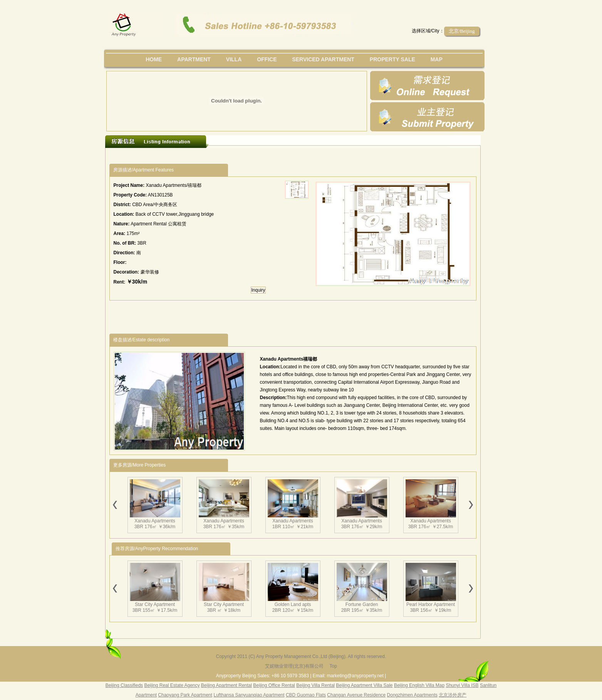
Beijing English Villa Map (419, 685)
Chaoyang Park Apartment (185, 695)
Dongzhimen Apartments (412, 695)
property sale (392, 59)
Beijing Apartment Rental (226, 685)
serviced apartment (323, 59)
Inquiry (258, 290)
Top (333, 666)
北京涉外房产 (453, 695)
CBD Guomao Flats (306, 695)
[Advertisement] (251, 156)
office (267, 59)
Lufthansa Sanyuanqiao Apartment (249, 695)
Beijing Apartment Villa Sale (364, 685)
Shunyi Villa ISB (462, 685)
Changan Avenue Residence (356, 695)
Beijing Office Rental (274, 685)
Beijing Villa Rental (315, 685)
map (437, 59)
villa (234, 59)
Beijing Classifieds (124, 685)
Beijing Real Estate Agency (172, 685)
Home (154, 59)
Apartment (194, 59)
